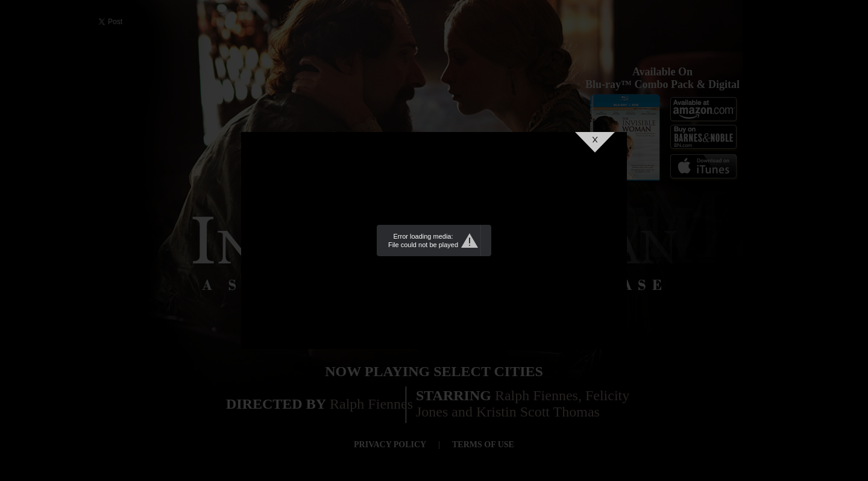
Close (595, 142)
